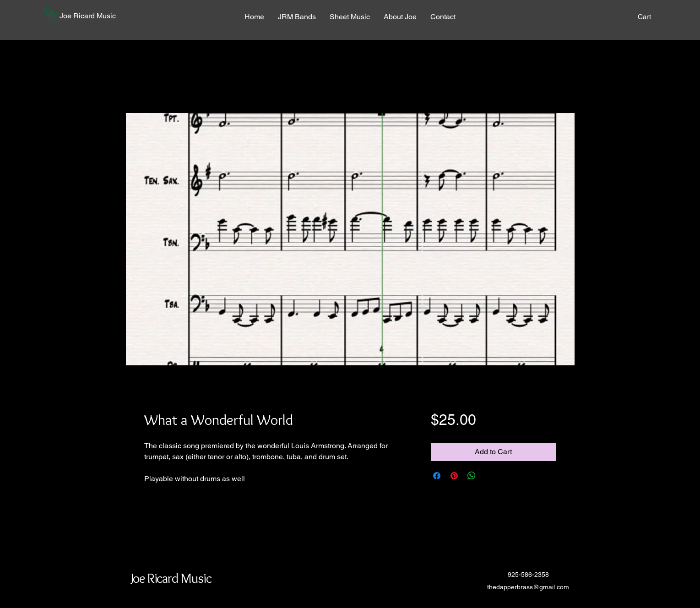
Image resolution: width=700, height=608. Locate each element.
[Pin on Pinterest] (454, 476)
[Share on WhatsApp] (472, 476)
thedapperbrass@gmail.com (528, 587)
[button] (50, 14)
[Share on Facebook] (437, 476)
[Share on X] (489, 476)
